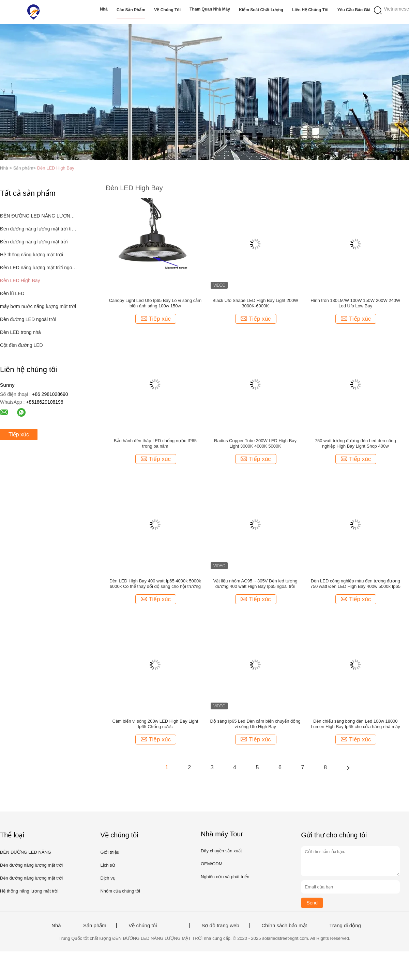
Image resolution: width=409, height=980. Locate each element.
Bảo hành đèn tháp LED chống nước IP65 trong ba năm (155, 443)
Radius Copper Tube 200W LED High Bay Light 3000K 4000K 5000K (255, 443)
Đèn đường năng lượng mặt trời (34, 242)
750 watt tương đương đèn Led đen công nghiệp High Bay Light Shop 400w (355, 443)
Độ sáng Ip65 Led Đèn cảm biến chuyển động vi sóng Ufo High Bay (255, 724)
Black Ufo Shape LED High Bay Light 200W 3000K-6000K (255, 303)
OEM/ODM (212, 864)
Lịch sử (108, 865)
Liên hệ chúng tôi (310, 10)
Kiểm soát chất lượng (261, 10)
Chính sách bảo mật (284, 926)
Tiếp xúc (19, 435)
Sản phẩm (95, 926)
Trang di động (345, 926)
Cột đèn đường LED (21, 345)
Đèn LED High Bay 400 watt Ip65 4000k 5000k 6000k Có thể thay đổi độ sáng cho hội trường (155, 584)
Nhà (104, 9)
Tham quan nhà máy (210, 9)
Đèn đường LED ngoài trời (28, 319)
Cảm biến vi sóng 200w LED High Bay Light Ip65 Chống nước (155, 724)
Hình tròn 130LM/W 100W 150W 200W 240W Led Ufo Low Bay (355, 303)
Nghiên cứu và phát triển (225, 877)
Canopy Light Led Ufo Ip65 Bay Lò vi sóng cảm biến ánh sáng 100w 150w (155, 303)
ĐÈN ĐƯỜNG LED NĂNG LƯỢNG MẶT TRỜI (39, 216)
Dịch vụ (108, 878)
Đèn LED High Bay (56, 168)
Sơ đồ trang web (220, 926)
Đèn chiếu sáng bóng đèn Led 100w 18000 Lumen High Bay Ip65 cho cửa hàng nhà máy (355, 724)
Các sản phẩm (131, 10)
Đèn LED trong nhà (20, 332)
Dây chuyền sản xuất (221, 851)
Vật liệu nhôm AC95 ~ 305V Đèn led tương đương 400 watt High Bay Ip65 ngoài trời (255, 584)
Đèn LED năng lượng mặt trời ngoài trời (39, 268)
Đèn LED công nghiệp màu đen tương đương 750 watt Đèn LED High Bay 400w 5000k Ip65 (355, 584)
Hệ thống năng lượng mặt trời (32, 255)
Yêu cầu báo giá (354, 10)
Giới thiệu (110, 852)
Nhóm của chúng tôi (120, 891)
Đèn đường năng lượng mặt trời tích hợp (39, 229)
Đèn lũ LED (12, 293)
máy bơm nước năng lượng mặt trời (38, 306)
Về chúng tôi (167, 10)
